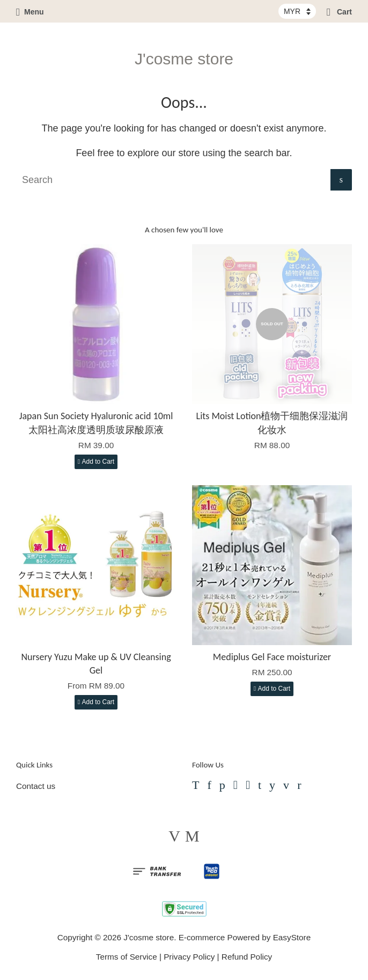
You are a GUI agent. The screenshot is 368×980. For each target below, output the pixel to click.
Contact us (36, 786)
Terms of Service (127, 957)
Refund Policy (247, 957)
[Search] (173, 180)
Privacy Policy (189, 957)
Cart (339, 12)
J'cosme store (184, 59)
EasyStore (292, 937)
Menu (30, 12)
